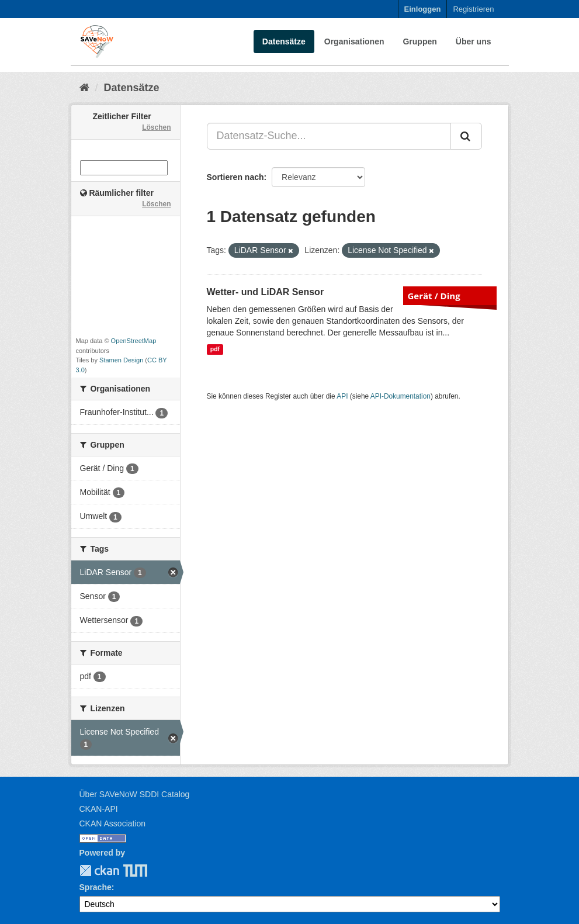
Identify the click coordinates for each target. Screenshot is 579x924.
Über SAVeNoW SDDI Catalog (135, 794)
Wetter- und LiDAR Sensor (266, 292)
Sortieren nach (235, 177)
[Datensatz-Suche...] (329, 136)
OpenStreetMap (134, 341)
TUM (127, 871)
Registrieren (473, 9)
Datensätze (284, 41)
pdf (215, 349)
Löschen (156, 127)
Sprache (96, 887)
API (342, 396)
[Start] (84, 88)
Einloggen (423, 9)
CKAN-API (99, 809)
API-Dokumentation (401, 396)
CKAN (99, 871)
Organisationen (354, 41)
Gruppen (419, 41)
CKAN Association (113, 823)
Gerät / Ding (434, 296)
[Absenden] (466, 136)
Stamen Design (121, 360)
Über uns (474, 41)
